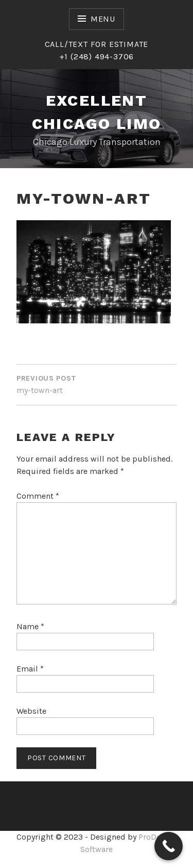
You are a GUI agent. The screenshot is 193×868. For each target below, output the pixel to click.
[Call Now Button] (169, 846)
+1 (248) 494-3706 (97, 56)
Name (30, 626)
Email (30, 669)
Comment (38, 496)
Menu (103, 19)
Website (31, 711)
